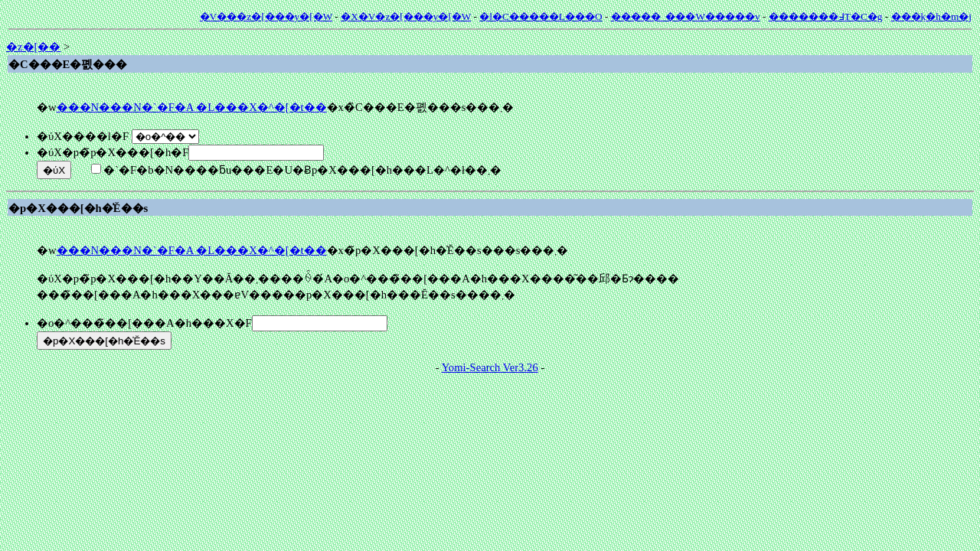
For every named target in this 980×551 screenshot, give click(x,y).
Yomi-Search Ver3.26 (490, 367)
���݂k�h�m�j (931, 16)
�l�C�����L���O (541, 16)
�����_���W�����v (686, 16)
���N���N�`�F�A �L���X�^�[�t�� (192, 107)
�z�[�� (33, 47)
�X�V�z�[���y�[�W (406, 16)
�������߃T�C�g (826, 16)
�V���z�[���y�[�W (266, 16)
